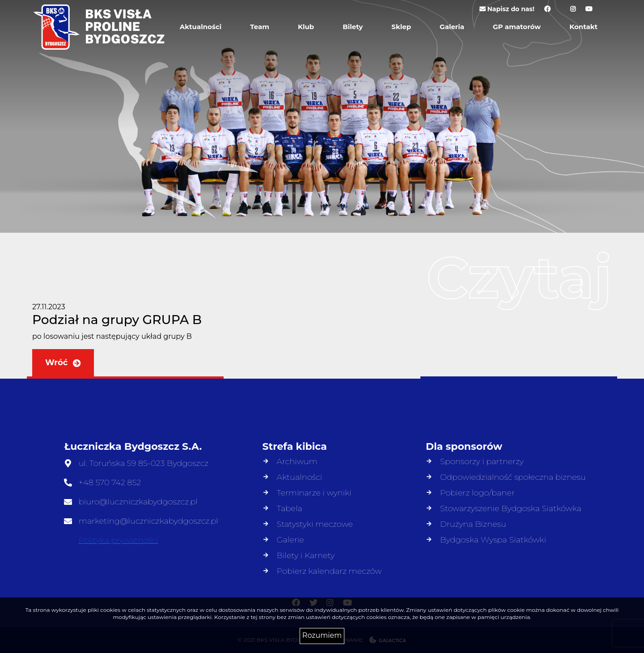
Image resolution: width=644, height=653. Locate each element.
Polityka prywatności (119, 540)
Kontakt (583, 27)
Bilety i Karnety (306, 555)
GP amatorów (517, 27)
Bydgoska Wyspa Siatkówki (493, 540)
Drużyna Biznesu (473, 524)
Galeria (452, 27)
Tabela (290, 508)
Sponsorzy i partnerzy (482, 461)
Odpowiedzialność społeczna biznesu (513, 477)
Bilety (353, 27)
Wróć (63, 363)
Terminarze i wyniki (314, 493)
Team (260, 27)
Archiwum (297, 461)
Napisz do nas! (507, 9)
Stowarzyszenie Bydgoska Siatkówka (511, 508)
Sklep (401, 27)
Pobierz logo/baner (477, 493)
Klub (306, 27)
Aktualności (201, 27)
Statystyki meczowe (315, 524)
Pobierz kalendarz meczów (329, 571)
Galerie (290, 540)
